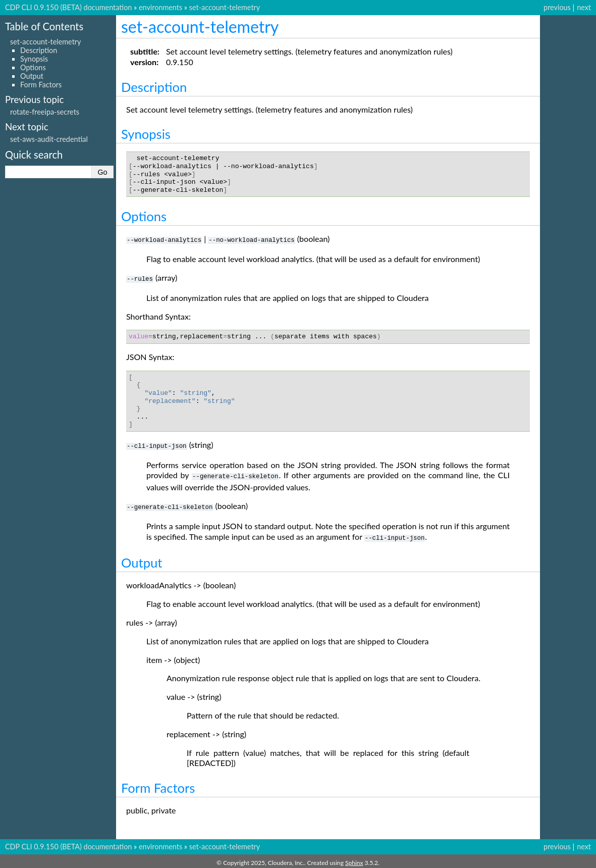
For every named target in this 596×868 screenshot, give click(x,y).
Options (33, 67)
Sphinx (354, 860)
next (584, 7)
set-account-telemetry (225, 7)
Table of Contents (44, 26)
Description (39, 50)
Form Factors (41, 85)
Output (32, 76)
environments (160, 7)
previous (557, 7)
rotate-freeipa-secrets (45, 112)
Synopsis (34, 59)
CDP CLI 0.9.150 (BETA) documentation (68, 7)
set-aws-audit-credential (49, 139)
